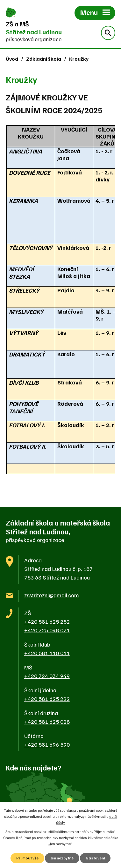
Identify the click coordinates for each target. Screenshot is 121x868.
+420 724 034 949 (47, 676)
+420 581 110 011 (47, 653)
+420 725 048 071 (47, 630)
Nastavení (95, 858)
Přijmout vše (27, 858)
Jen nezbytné (62, 858)
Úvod (12, 59)
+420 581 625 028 (47, 722)
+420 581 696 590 (47, 744)
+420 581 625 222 (47, 699)
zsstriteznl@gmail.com (52, 595)
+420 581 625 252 (47, 621)
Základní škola (44, 59)
